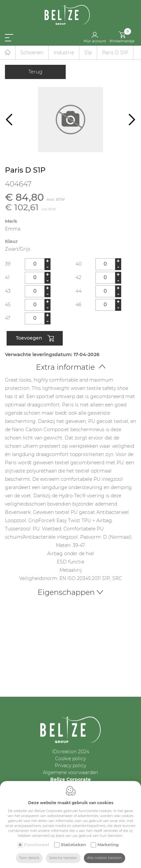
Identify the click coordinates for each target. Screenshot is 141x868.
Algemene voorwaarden (70, 772)
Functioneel (37, 845)
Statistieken (73, 845)
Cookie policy (70, 759)
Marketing (108, 845)
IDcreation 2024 (71, 752)
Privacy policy (70, 765)
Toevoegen (35, 339)
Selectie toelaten (63, 858)
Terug (35, 72)
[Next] (132, 120)
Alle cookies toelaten (105, 858)
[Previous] (9, 120)
